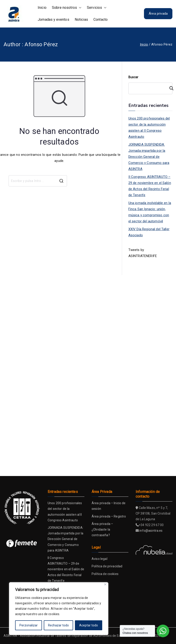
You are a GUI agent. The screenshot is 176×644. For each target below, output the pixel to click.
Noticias (81, 20)
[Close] (105, 584)
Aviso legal (100, 559)
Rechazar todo (59, 625)
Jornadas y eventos (53, 20)
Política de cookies (105, 574)
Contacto (101, 20)
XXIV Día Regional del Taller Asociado (149, 232)
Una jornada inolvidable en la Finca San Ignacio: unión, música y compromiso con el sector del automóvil (150, 212)
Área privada (158, 14)
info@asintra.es (151, 531)
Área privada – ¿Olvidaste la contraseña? (102, 529)
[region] (59, 609)
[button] (79, 8)
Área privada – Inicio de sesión (109, 506)
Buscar (133, 77)
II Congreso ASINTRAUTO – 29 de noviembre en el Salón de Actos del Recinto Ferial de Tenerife (150, 186)
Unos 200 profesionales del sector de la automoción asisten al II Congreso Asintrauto (149, 128)
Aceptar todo (89, 625)
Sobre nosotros (67, 8)
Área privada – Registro (109, 516)
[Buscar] (169, 88)
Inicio (42, 8)
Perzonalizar (29, 625)
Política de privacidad (107, 566)
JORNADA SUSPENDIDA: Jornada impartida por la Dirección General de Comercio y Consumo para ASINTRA (149, 157)
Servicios (97, 8)
